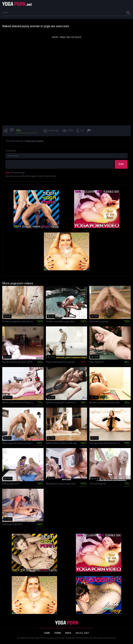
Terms (58, 633)
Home (47, 633)
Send (121, 164)
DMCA (68, 633)
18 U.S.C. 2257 (82, 633)
